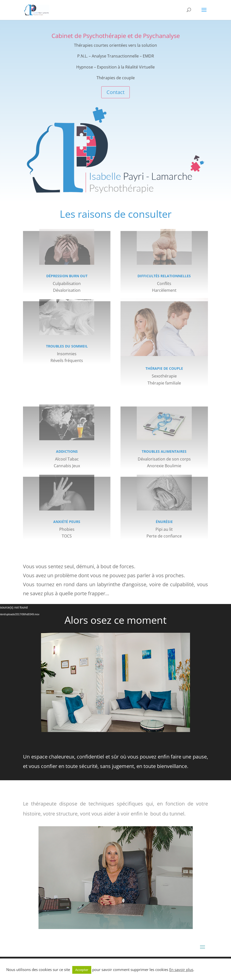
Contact (115, 92)
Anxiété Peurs (67, 522)
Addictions (67, 451)
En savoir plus (181, 969)
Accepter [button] (82, 970)
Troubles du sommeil (67, 346)
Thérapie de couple (164, 368)
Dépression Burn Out (67, 276)
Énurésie (164, 522)
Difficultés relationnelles (164, 276)
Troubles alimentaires (164, 451)
